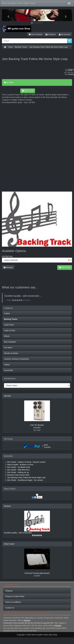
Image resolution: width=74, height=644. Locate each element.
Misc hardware (10, 342)
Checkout (51, 35)
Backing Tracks (21, 47)
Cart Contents (35, 35)
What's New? (9, 544)
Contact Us (10, 608)
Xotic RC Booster (37, 425)
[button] (7, 15)
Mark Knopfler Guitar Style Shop (19, 3)
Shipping (9, 591)
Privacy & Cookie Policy (15, 596)
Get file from (7, 256)
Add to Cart (28, 91)
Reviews (8, 268)
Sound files (9, 370)
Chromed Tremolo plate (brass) (37, 573)
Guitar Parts (9, 325)
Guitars (7, 313)
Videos (7, 365)
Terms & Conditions (13, 602)
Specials (7, 396)
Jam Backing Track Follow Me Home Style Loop (48, 47)
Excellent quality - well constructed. (18, 533)
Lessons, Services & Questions (17, 359)
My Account (65, 35)
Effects (7, 336)
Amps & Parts (10, 331)
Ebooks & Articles (11, 353)
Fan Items (8, 348)
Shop (10, 47)
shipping (71, 74)
